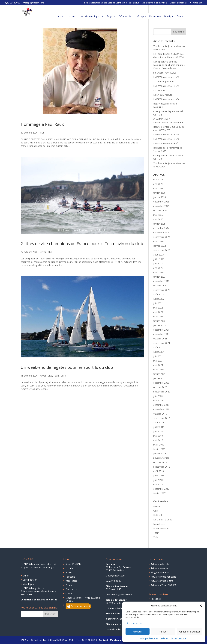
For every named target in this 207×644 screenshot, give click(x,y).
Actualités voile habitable (163, 577)
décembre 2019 (161, 405)
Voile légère (71, 581)
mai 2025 (158, 215)
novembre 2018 (161, 458)
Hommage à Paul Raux (42, 124)
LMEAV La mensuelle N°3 (166, 135)
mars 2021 (159, 369)
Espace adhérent (178, 3)
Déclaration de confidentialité (173, 638)
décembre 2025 (161, 202)
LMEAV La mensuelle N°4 (166, 99)
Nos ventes (159, 90)
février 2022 (159, 321)
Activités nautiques (92, 16)
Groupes (142, 16)
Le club (73, 16)
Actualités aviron (159, 568)
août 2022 (159, 294)
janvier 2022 (160, 325)
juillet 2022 (159, 299)
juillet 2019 (159, 427)
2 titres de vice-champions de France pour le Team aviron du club (82, 243)
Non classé (159, 524)
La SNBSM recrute (163, 95)
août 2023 (159, 255)
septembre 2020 (162, 392)
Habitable (158, 515)
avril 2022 (158, 312)
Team (57, 376)
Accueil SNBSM (73, 564)
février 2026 (159, 193)
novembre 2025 (161, 206)
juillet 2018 (159, 476)
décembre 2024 (161, 228)
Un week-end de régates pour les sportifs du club (67, 367)
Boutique (169, 16)
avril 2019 (158, 440)
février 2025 (159, 224)
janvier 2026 (160, 197)
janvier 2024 (160, 246)
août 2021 (159, 347)
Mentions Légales (120, 640)
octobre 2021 (160, 339)
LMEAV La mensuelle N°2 (166, 139)
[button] (201, 606)
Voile (63, 376)
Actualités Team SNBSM (163, 585)
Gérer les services (135, 623)
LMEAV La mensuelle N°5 (166, 86)
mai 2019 (158, 436)
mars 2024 (159, 241)
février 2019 (159, 449)
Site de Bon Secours (117, 586)
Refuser (163, 632)
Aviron (43, 252)
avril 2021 (158, 365)
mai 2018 (158, 484)
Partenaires (71, 589)
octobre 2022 (160, 286)
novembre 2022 (161, 281)
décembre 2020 (161, 383)
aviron (26, 576)
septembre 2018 (162, 467)
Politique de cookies (149, 638)
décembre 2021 (161, 330)
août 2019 (159, 423)
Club (42, 133)
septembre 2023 (162, 250)
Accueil (61, 16)
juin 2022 (158, 303)
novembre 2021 (161, 334)
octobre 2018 (160, 462)
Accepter (138, 632)
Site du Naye (113, 613)
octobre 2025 (160, 210)
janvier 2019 (160, 453)
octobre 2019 (160, 414)
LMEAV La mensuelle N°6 (166, 77)
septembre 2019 (162, 418)
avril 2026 (158, 184)
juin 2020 (158, 396)
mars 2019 (159, 445)
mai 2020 (158, 400)
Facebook (156, 599)
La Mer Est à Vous (163, 520)
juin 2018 (158, 480)
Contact (181, 16)
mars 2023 (159, 272)
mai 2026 (158, 180)
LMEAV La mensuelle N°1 (166, 143)
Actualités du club (160, 564)
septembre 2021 (162, 343)
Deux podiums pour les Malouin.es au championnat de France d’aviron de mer (169, 65)
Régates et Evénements (120, 16)
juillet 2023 (159, 259)
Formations (155, 16)
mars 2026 (159, 188)
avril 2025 (158, 219)
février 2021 (159, 374)
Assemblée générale (164, 82)
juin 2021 (158, 356)
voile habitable (30, 580)
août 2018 (159, 471)
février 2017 (159, 493)
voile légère (29, 584)
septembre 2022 (162, 290)
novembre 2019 (161, 409)
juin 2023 (158, 263)
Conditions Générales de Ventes (39, 600)
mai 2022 (158, 308)
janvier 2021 (160, 378)
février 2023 (159, 277)
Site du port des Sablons (120, 624)
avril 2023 (158, 268)
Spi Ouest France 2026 (165, 73)
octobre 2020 (160, 387)
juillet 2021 (159, 352)
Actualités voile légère (162, 581)
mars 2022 (159, 316)
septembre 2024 (162, 237)
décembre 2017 (161, 489)
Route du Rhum (161, 528)
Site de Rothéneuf (116, 600)
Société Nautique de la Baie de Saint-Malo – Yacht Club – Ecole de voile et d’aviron (125, 3)
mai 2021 (158, 361)
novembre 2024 (161, 233)
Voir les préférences (189, 632)
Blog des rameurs (160, 572)
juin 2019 (158, 431)
